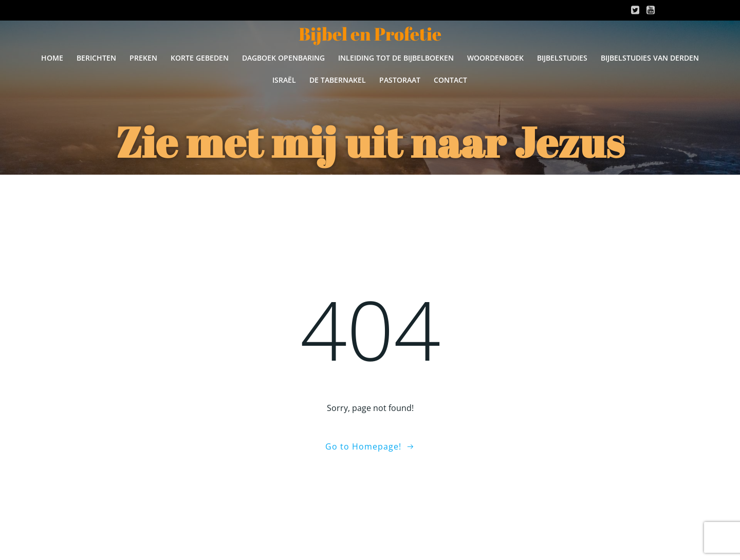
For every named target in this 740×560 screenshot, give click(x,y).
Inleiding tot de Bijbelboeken (396, 58)
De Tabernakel (338, 80)
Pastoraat (400, 80)
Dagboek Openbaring (283, 58)
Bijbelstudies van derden (650, 58)
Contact (450, 80)
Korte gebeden (200, 58)
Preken (143, 58)
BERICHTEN (96, 58)
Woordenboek (495, 58)
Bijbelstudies (562, 58)
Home (52, 58)
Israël (284, 80)
